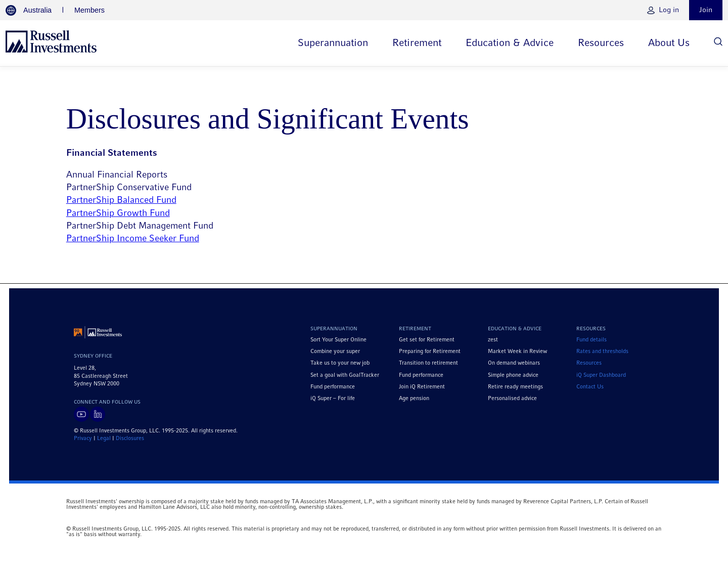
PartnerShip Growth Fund (118, 214)
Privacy (83, 439)
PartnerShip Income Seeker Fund (133, 239)
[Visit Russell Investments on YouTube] (81, 414)
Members (89, 10)
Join (706, 10)
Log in (669, 10)
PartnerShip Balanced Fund (121, 201)
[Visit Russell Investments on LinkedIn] (98, 414)
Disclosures (130, 439)
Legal (104, 439)
